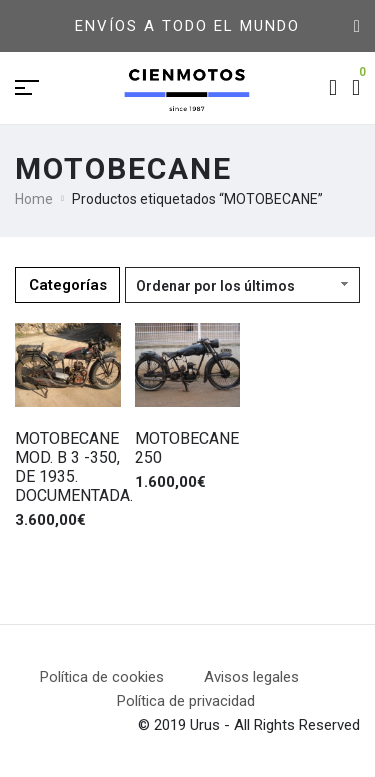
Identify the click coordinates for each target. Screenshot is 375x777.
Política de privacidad (186, 701)
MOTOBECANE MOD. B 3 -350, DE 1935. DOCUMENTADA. (74, 467)
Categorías (68, 285)
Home (34, 199)
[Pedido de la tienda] (242, 285)
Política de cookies (102, 677)
